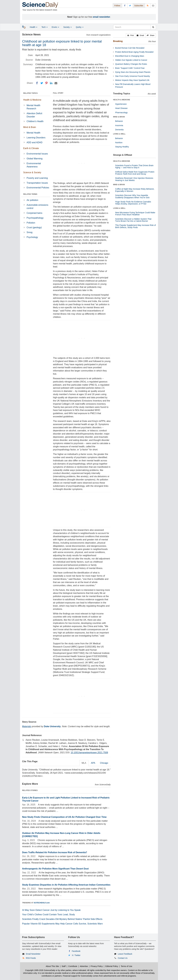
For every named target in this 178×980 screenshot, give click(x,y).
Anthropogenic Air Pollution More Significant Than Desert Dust (55, 869)
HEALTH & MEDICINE (122, 100)
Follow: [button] (117, 6)
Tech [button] (44, 27)
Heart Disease (121, 108)
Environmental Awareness (34, 165)
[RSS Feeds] (148, 5)
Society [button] (67, 27)
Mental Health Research (33, 107)
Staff (64, 966)
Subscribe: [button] (139, 6)
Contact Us (123, 958)
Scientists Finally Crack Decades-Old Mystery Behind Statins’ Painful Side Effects (62, 919)
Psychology (32, 237)
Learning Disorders (36, 138)
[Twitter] (42, 83)
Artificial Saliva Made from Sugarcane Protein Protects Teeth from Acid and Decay (135, 173)
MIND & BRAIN (119, 117)
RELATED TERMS (30, 194)
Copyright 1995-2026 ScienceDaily (40, 970)
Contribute (73, 966)
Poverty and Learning (37, 178)
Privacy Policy (97, 966)
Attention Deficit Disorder (34, 115)
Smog (29, 232)
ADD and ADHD (34, 142)
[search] (153, 27)
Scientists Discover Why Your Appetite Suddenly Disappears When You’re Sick (132, 196)
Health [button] (34, 27)
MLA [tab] (84, 763)
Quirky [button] (80, 27)
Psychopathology (35, 218)
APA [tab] (93, 763)
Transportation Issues (37, 183)
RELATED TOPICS (30, 93)
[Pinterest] (46, 83)
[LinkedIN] (51, 83)
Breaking (118, 41)
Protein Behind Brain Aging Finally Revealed (134, 52)
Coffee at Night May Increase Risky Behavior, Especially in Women (135, 190)
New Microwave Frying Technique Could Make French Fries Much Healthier (135, 214)
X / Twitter (76, 955)
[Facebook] (37, 83)
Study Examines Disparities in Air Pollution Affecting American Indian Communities (66, 885)
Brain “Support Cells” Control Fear (130, 68)
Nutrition (119, 143)
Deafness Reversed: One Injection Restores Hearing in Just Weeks (134, 179)
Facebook (76, 951)
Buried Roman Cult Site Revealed (130, 48)
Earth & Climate (31, 148)
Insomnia (119, 125)
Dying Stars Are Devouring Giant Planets (133, 72)
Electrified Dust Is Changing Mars (130, 56)
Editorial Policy (112, 966)
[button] (131, 35)
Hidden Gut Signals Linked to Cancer (131, 60)
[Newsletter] (153, 5)
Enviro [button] (55, 27)
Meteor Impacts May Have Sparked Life (132, 80)
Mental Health (33, 133)
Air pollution (32, 200)
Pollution (31, 223)
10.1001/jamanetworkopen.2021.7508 (89, 753)
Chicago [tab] (104, 763)
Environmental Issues (37, 154)
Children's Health (35, 121)
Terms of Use (126, 966)
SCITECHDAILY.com (42, 903)
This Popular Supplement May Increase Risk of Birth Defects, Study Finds (135, 226)
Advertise (84, 966)
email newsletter (102, 17)
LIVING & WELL (119, 134)
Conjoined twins (34, 213)
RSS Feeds (31, 958)
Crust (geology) (34, 227)
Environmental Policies (38, 188)
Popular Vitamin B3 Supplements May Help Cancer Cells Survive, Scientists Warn (62, 924)
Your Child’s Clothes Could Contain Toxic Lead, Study (49, 915)
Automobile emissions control (37, 207)
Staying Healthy (122, 147)
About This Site (52, 966)
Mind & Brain (30, 127)
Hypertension (121, 104)
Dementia (119, 130)
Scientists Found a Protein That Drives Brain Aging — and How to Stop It (134, 166)
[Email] (56, 83)
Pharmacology (121, 113)
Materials (27, 726)
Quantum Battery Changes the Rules (131, 64)
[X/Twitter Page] (130, 5)
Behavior (119, 121)
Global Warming (34, 159)
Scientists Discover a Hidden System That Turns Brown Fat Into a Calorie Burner (133, 220)
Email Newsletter (33, 954)
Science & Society (32, 172)
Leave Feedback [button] (125, 954)
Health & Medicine (32, 100)
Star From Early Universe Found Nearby (133, 76)
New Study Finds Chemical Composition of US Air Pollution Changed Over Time (64, 817)
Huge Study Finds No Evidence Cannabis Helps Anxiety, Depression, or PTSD (133, 203)
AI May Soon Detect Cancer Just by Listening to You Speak (51, 910)
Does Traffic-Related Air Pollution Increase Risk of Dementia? (55, 852)
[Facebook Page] (125, 5)
